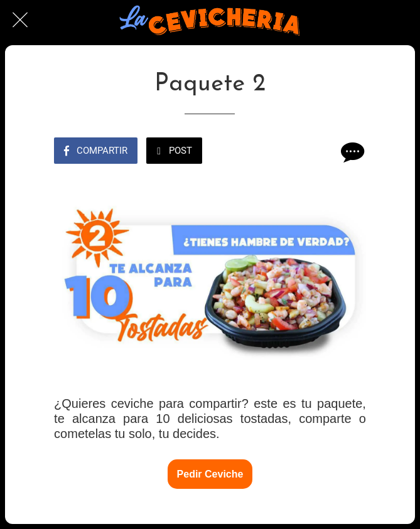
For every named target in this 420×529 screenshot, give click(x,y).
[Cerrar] (20, 20)
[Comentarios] (351, 152)
